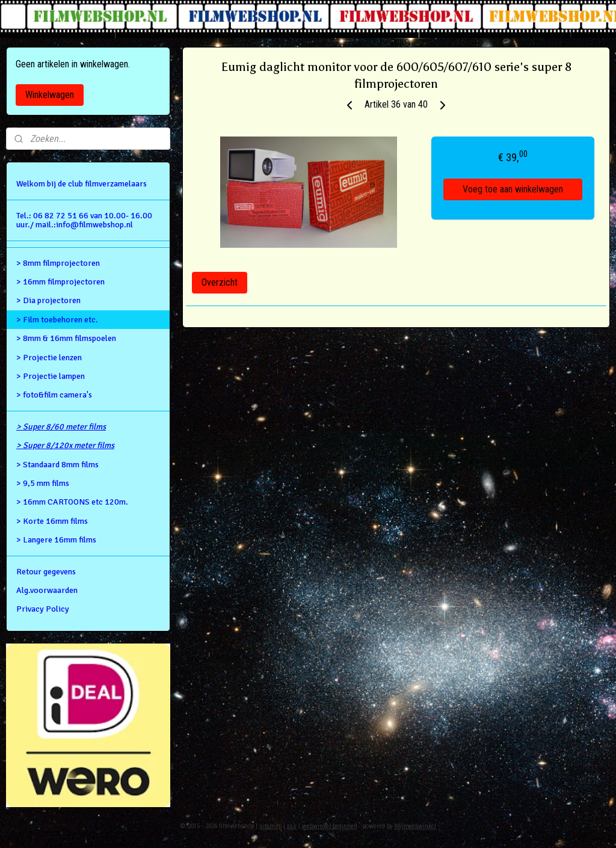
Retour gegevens (46, 572)
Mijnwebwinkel (415, 826)
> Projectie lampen (51, 376)
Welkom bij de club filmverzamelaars (82, 184)
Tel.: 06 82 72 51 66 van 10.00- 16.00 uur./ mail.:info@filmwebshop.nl (84, 220)
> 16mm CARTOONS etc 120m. (72, 502)
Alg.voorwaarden (47, 590)
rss (292, 826)
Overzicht (220, 282)
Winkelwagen (50, 95)
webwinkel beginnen (330, 826)
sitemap (270, 826)
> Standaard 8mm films (57, 465)
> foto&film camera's (54, 395)
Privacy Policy (43, 609)
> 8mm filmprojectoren (58, 263)
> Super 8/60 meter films (61, 427)
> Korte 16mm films (52, 521)
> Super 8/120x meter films (65, 445)
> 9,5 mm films (43, 483)
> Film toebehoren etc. (57, 320)
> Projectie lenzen (49, 358)
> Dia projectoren (48, 300)
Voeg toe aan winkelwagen (513, 190)
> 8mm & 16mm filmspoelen (66, 338)
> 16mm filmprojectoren (60, 282)
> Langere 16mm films (56, 540)
